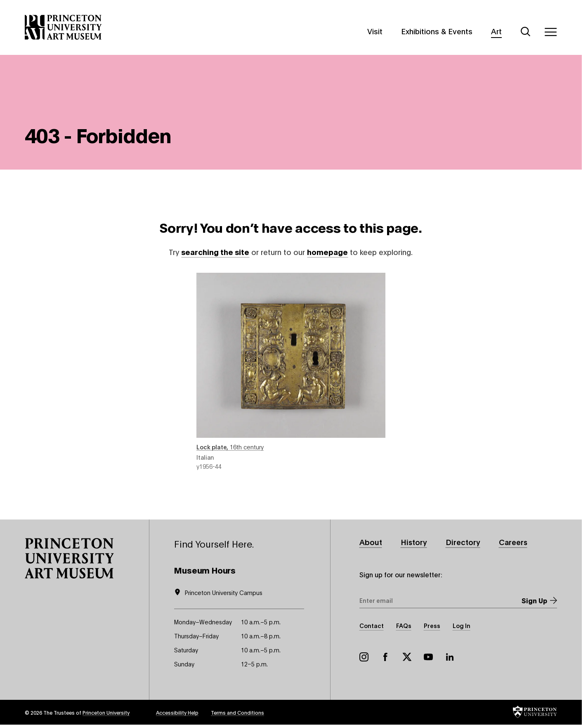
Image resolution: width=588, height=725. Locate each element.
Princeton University (106, 712)
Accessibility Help (177, 712)
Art (496, 31)
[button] (69, 558)
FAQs (404, 625)
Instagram (364, 657)
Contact (372, 625)
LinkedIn (450, 657)
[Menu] (550, 32)
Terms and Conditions (237, 712)
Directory (463, 542)
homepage (327, 252)
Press (432, 625)
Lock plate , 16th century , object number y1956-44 (291, 371)
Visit (375, 31)
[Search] (526, 32)
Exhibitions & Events (437, 31)
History (414, 542)
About (371, 542)
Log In (462, 625)
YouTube (428, 657)
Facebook (385, 657)
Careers (513, 542)
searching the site (215, 252)
